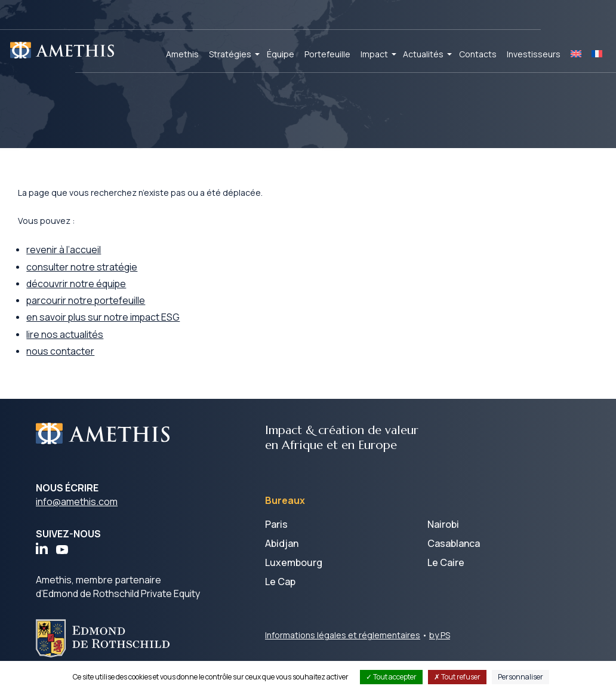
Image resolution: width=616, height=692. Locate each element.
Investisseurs (534, 54)
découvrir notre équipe (96, 292)
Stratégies (230, 54)
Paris (276, 534)
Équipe (281, 54)
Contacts (478, 54)
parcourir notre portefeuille (105, 309)
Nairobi (443, 534)
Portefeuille (327, 54)
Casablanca (454, 553)
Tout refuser (457, 677)
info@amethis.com (77, 511)
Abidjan (282, 553)
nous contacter (79, 361)
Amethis (182, 54)
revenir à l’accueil (83, 257)
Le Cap (280, 591)
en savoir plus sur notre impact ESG (123, 326)
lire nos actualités (84, 343)
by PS (440, 645)
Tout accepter (391, 677)
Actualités (423, 54)
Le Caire (446, 572)
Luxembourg (294, 572)
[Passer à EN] (576, 54)
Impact (374, 54)
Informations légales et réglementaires (343, 645)
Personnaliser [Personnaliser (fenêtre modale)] (520, 677)
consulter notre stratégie (101, 275)
